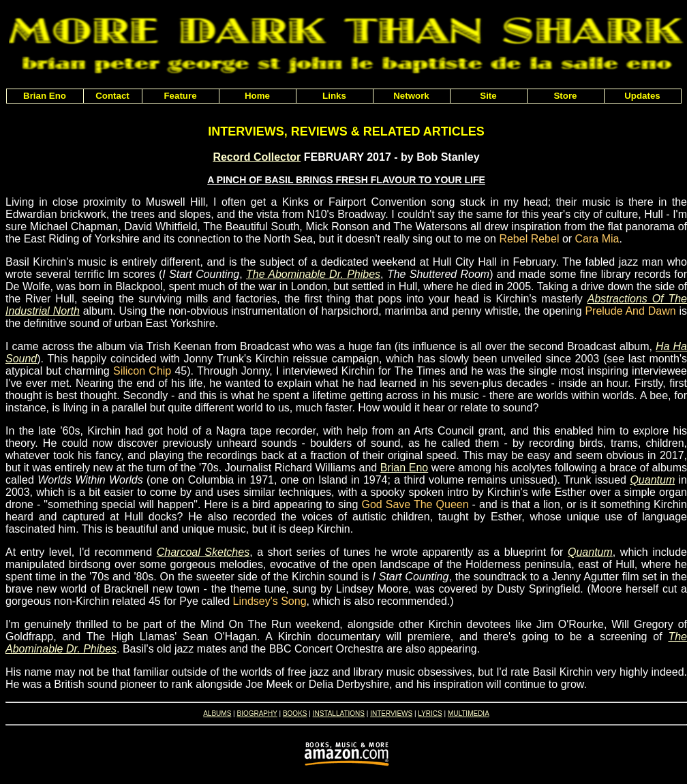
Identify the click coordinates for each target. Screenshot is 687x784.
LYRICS (430, 714)
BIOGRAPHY (257, 714)
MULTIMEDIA (469, 714)
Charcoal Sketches (203, 552)
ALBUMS (217, 714)
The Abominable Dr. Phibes (313, 274)
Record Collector (257, 157)
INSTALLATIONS (339, 714)
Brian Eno (404, 468)
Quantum (652, 480)
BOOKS (295, 714)
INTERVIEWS (391, 714)
